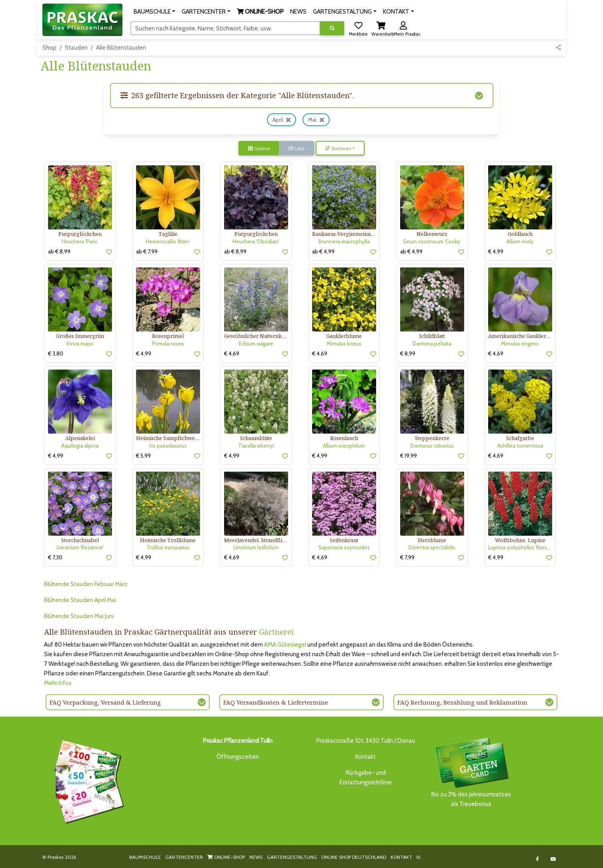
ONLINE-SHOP (226, 857)
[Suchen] (225, 28)
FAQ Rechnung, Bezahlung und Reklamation (462, 702)
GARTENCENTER (184, 857)
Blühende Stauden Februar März (86, 584)
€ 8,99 (408, 354)
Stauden (76, 48)
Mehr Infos (58, 683)
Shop (49, 48)
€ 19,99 (409, 456)
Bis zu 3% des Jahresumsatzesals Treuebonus (471, 772)
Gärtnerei (276, 632)
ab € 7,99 (147, 251)
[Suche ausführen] (332, 28)
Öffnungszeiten (238, 757)
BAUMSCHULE (145, 857)
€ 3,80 (56, 354)
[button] (155, 12)
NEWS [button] (298, 12)
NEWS (256, 857)
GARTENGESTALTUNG (292, 857)
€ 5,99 (143, 456)
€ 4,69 (232, 354)
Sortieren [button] (338, 148)
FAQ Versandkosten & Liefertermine (276, 702)
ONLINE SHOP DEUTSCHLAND (354, 857)
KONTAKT (401, 857)
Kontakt (366, 757)
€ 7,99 (407, 557)
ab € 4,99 (323, 251)
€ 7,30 (55, 557)
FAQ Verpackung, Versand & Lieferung (105, 702)
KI (419, 857)
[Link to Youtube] (553, 859)
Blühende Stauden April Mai (80, 600)
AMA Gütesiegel (285, 645)
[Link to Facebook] (537, 859)
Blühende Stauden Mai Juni (79, 616)
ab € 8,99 (59, 251)
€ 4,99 (496, 251)
